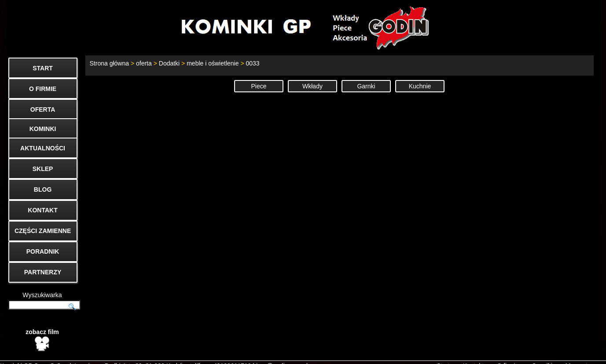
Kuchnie (420, 86)
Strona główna (110, 63)
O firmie (508, 353)
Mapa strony (582, 353)
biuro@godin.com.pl (281, 353)
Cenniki (542, 353)
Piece (259, 86)
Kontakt (473, 353)
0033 (252, 63)
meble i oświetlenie (213, 63)
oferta (144, 63)
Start (443, 353)
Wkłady (312, 86)
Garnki (366, 86)
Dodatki (169, 63)
